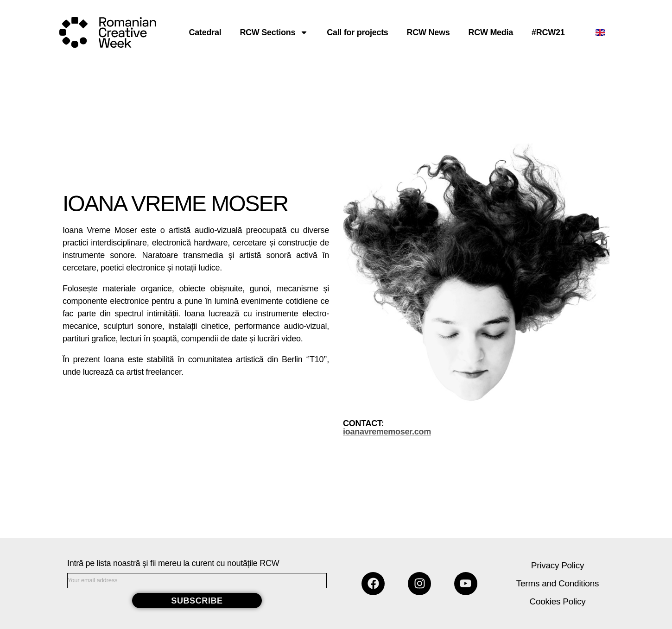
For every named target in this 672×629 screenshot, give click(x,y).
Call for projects (357, 32)
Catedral (205, 32)
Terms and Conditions (558, 583)
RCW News (428, 32)
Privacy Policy (558, 565)
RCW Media (491, 32)
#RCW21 (548, 32)
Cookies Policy (558, 601)
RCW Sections (274, 32)
